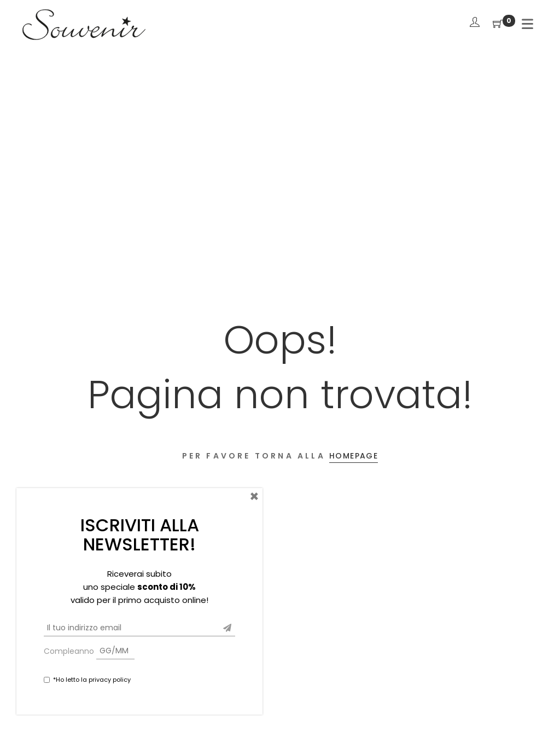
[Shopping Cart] (498, 24)
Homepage (354, 456)
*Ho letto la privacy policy (92, 680)
